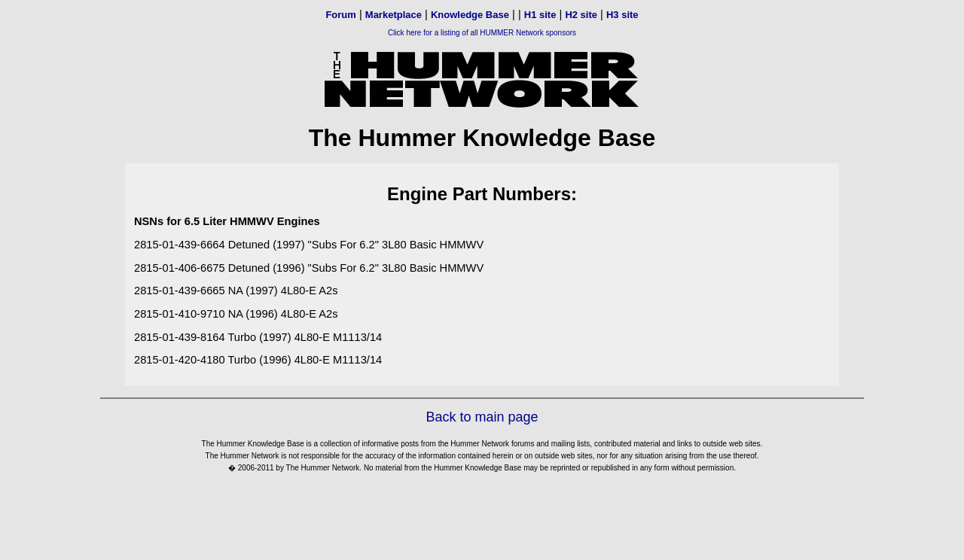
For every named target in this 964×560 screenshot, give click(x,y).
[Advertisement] (482, 518)
